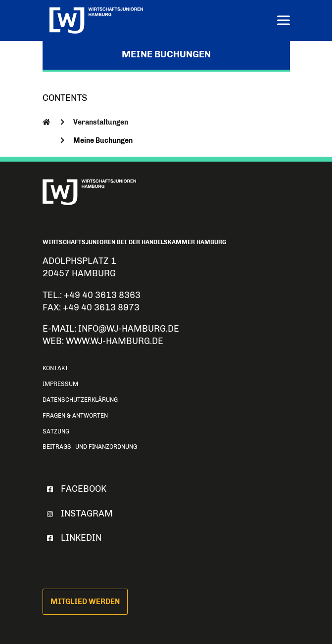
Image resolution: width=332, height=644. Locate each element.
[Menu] (284, 21)
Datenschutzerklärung (80, 400)
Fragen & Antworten (75, 416)
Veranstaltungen (101, 122)
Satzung (56, 431)
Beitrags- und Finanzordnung (90, 447)
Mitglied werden (85, 601)
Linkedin (72, 538)
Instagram (78, 514)
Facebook (75, 489)
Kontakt (55, 368)
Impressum (60, 384)
